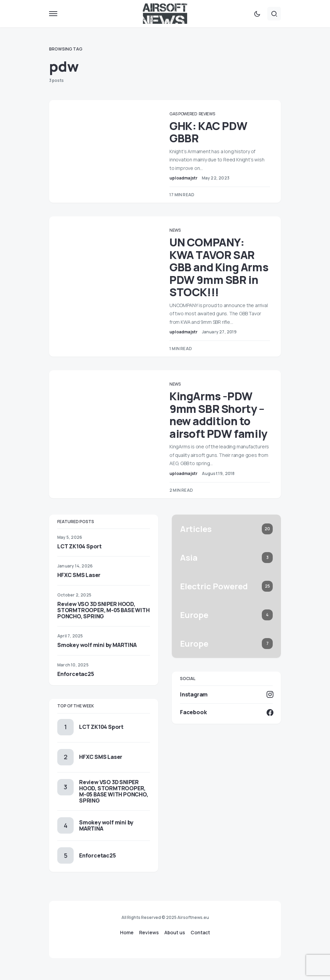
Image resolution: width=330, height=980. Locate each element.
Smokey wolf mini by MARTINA (97, 658)
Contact (200, 933)
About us (175, 933)
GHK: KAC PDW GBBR (215, 132)
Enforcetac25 (76, 686)
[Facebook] (226, 725)
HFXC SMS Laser (79, 588)
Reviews (213, 114)
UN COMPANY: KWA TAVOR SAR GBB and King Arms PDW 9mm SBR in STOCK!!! (219, 267)
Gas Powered (190, 114)
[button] (53, 14)
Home (127, 933)
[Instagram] (226, 707)
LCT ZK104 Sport (79, 559)
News (182, 230)
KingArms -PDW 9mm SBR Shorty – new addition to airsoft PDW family (220, 421)
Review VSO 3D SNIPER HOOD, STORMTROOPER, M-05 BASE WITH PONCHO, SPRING (103, 622)
